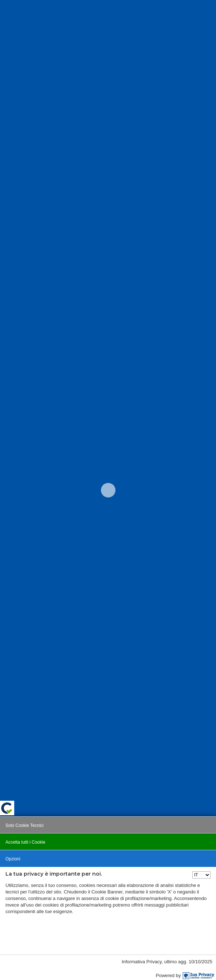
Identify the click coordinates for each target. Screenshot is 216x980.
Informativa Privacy (142, 962)
